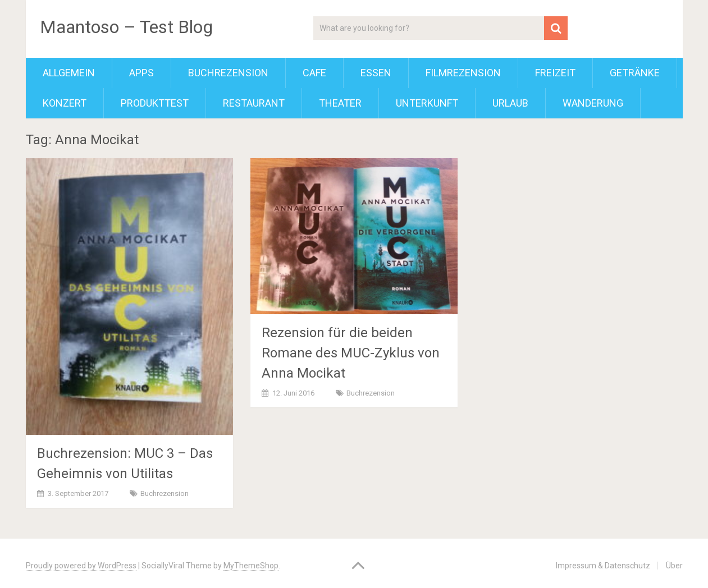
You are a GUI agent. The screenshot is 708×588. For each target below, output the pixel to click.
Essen (376, 73)
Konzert (65, 103)
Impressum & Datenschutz (603, 566)
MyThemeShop (251, 566)
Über (674, 566)
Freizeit (555, 73)
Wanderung (593, 103)
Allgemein (69, 73)
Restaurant (254, 103)
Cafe (314, 73)
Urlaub (510, 103)
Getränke (635, 73)
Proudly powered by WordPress (81, 566)
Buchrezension (228, 73)
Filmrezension (463, 73)
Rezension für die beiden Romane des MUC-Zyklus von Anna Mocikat (351, 353)
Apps (141, 73)
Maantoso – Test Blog (126, 27)
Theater (340, 103)
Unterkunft (427, 103)
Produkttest (155, 103)
